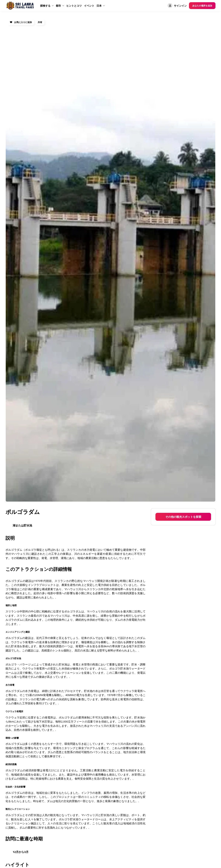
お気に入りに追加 (21, 22)
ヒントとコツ (74, 6)
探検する (45, 6)
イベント (89, 6)
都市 (58, 6)
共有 (40, 22)
